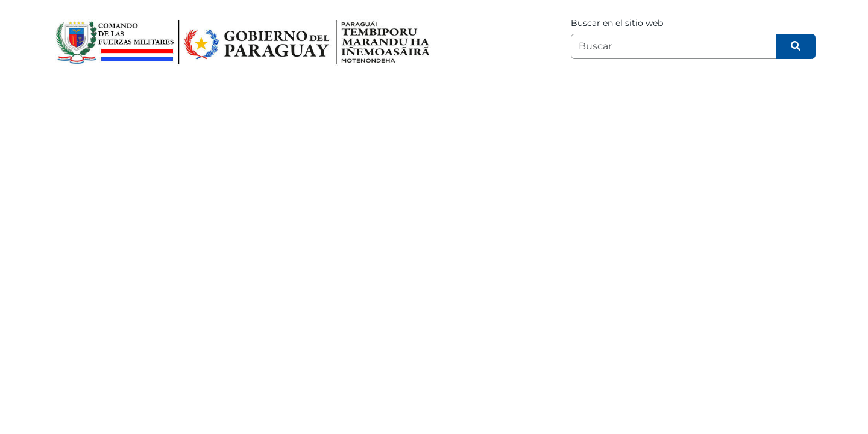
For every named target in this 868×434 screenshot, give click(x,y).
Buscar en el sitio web (617, 23)
